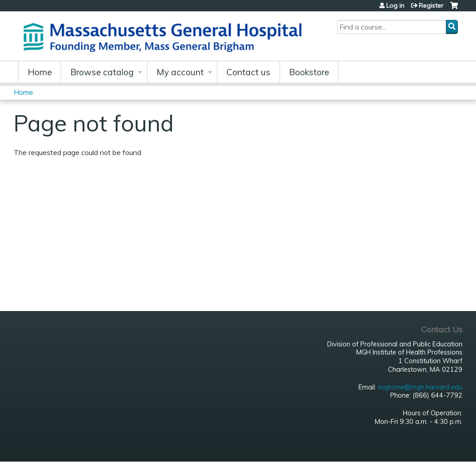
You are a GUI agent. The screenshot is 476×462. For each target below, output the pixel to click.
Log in (395, 5)
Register (431, 5)
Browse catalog (102, 72)
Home (40, 72)
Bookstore (309, 72)
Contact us (248, 72)
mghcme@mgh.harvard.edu (420, 387)
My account (180, 72)
